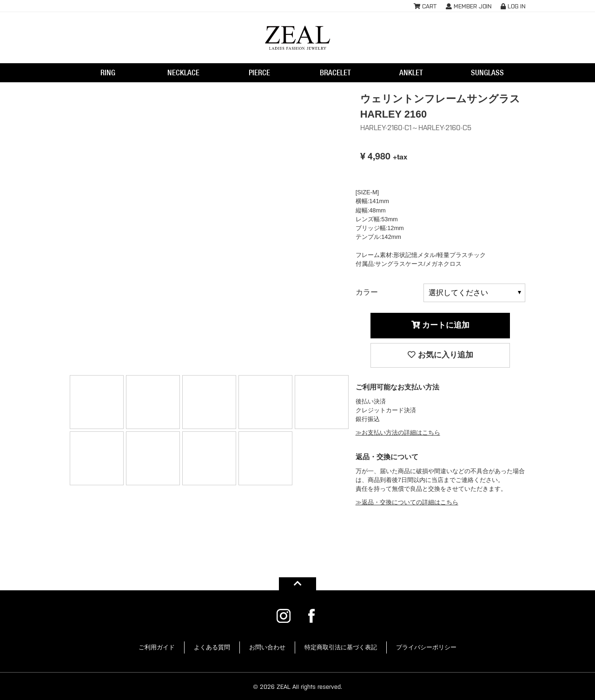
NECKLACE (183, 73)
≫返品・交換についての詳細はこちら (407, 502)
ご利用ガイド (157, 647)
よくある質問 (212, 647)
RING (108, 73)
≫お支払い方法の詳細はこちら (398, 433)
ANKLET (411, 73)
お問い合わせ (267, 647)
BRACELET (335, 73)
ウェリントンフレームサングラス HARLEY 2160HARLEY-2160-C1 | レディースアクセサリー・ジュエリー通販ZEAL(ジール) (297, 38)
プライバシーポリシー (426, 647)
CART (425, 6)
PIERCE (259, 73)
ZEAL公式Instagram (284, 616)
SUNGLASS (487, 73)
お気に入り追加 (440, 355)
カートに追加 (441, 325)
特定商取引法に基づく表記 (341, 647)
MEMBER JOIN (469, 6)
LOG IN (513, 6)
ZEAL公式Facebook (311, 616)
